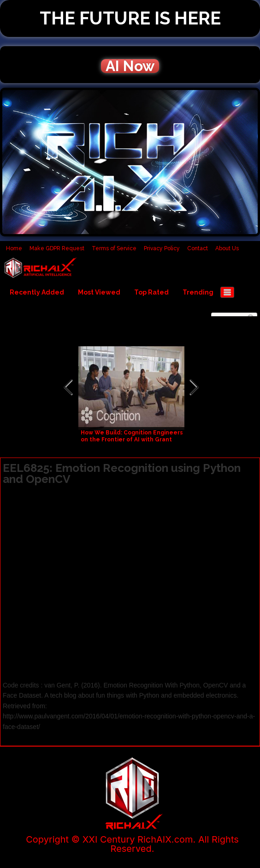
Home (14, 248)
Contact (198, 248)
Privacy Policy (162, 248)
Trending (198, 292)
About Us (227, 248)
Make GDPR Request (57, 248)
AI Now (130, 66)
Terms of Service (114, 248)
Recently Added (37, 292)
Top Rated (151, 292)
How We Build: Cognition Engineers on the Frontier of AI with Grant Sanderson (132, 440)
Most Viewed (99, 292)
